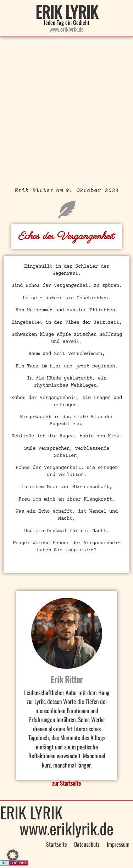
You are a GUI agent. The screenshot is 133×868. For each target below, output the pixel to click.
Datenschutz (87, 844)
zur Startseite (66, 783)
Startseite (57, 844)
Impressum (118, 844)
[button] (13, 855)
